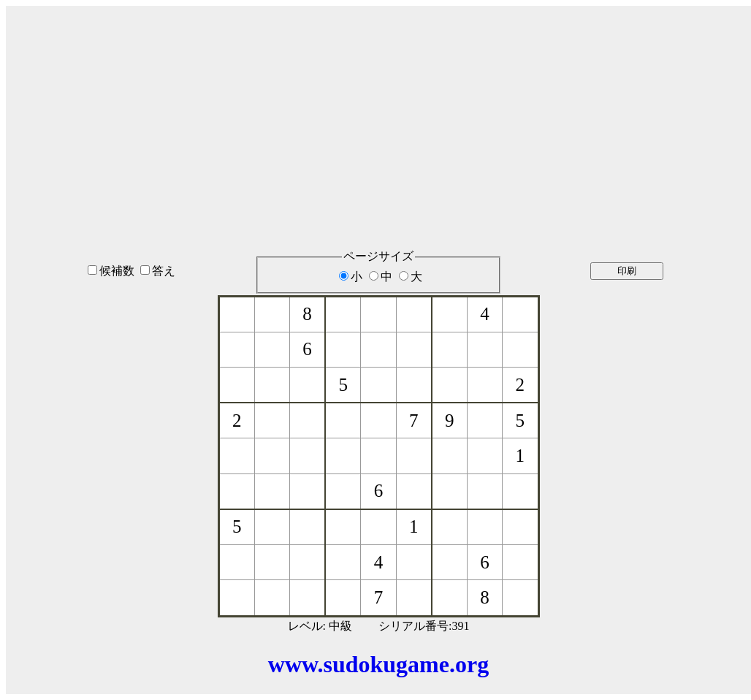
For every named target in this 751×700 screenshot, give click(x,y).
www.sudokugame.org (378, 664)
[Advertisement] (378, 109)
